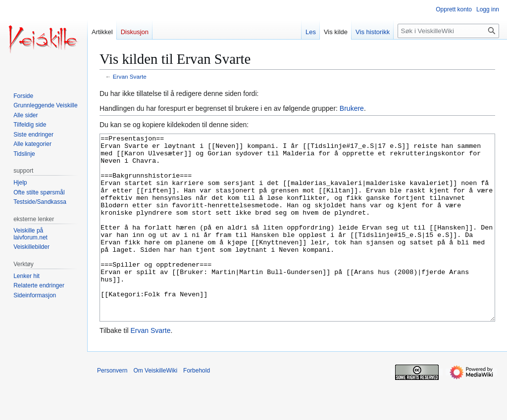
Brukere (352, 108)
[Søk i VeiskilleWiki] (448, 31)
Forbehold (197, 408)
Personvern (112, 408)
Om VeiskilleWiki (155, 408)
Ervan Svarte (130, 76)
